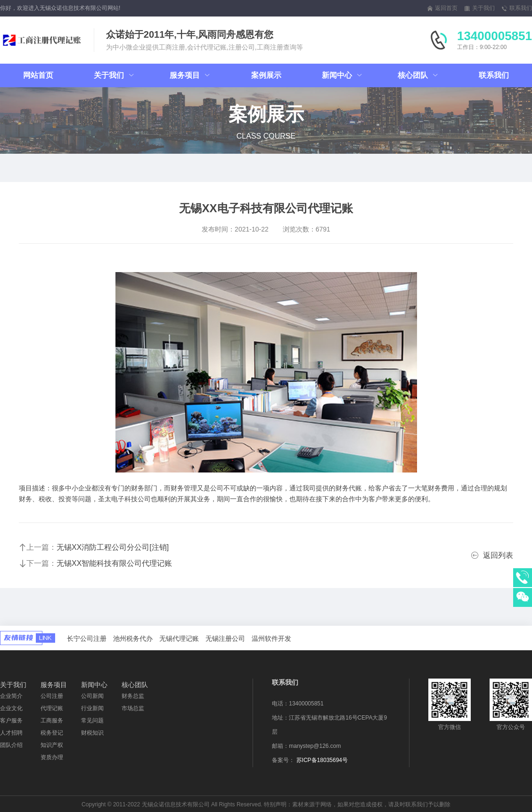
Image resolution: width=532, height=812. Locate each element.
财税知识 (92, 733)
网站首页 (38, 75)
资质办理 (52, 757)
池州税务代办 (133, 638)
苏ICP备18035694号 (322, 760)
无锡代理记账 (179, 638)
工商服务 (52, 721)
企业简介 (11, 696)
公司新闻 (92, 696)
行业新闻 (92, 708)
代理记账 (52, 708)
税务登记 (52, 733)
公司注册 (52, 696)
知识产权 (52, 745)
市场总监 (133, 708)
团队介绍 (11, 745)
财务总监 (133, 696)
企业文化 (11, 708)
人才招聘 (11, 733)
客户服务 (11, 721)
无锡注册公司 (225, 638)
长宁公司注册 (87, 638)
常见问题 (92, 721)
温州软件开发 (271, 638)
